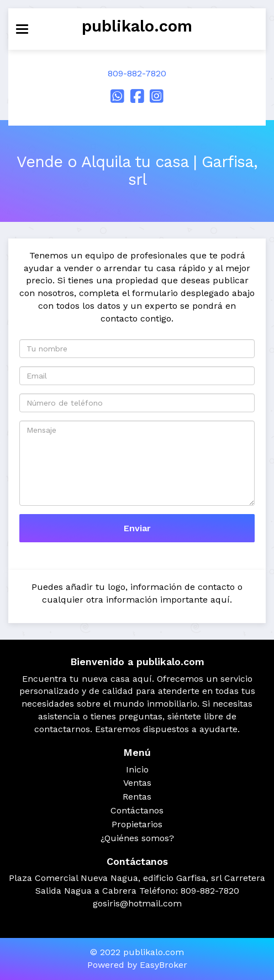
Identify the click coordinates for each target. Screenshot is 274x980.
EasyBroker (164, 965)
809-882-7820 (137, 73)
